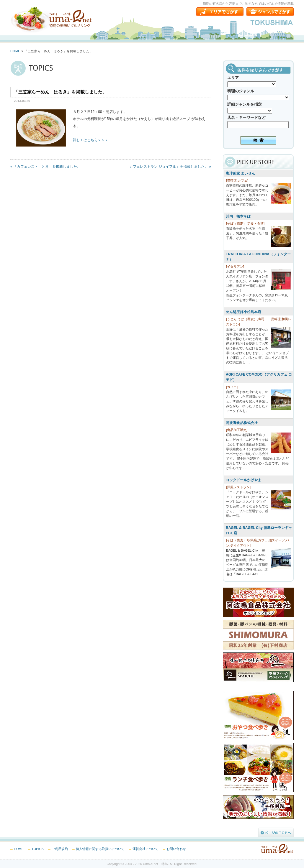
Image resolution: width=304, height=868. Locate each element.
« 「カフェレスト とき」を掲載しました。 (45, 167)
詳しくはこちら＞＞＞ (91, 140)
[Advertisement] (55, 221)
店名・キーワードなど (246, 117)
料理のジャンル (241, 91)
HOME (15, 51)
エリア (233, 78)
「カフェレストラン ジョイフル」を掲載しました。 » (168, 167)
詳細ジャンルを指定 (245, 104)
